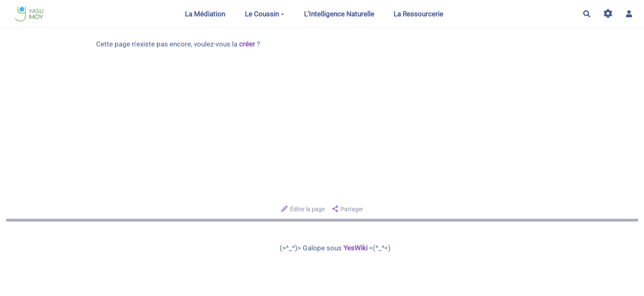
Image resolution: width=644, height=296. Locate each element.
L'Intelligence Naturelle (339, 14)
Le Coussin (264, 14)
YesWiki (355, 248)
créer (247, 44)
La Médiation (205, 14)
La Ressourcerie (418, 14)
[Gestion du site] (608, 14)
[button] (629, 14)
